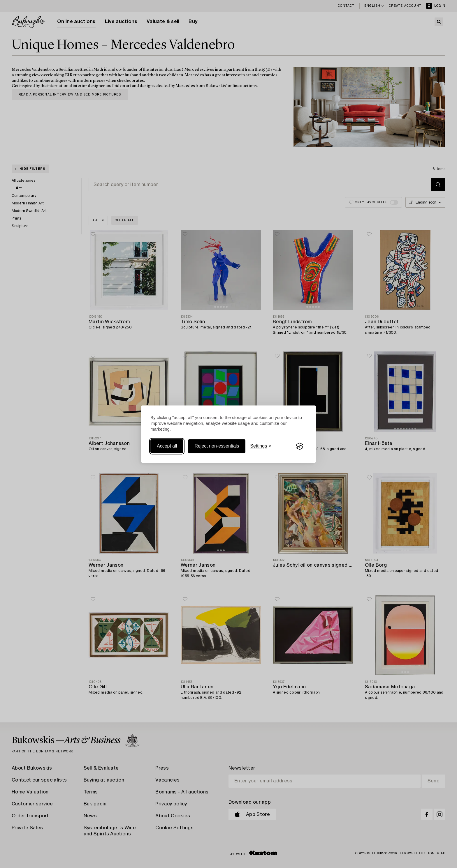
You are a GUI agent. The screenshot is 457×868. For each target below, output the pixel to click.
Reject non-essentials (217, 446)
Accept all (167, 446)
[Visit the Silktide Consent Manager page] (300, 446)
